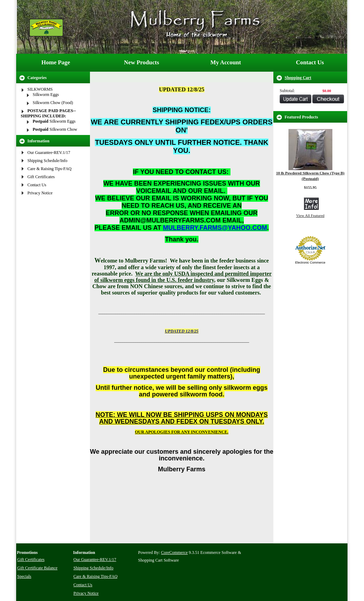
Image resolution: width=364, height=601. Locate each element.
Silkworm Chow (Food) (53, 103)
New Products (142, 62)
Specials (24, 576)
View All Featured (310, 215)
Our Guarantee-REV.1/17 (49, 153)
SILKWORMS (40, 89)
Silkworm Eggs (46, 95)
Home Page (56, 62)
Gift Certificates (41, 177)
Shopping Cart (298, 78)
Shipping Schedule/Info (47, 161)
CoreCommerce (174, 552)
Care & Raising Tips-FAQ (49, 169)
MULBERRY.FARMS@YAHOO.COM (215, 228)
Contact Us (310, 62)
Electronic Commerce (310, 263)
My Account (226, 62)
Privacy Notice (40, 193)
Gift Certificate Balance (37, 568)
